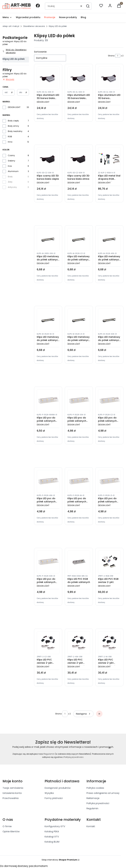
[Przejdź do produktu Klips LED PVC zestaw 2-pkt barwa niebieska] (109, 643)
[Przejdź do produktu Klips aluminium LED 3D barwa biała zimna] (79, 78)
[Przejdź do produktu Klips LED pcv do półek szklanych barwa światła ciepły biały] (48, 401)
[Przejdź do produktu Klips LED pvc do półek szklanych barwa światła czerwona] (109, 401)
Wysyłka (49, 793)
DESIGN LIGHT (14, 107)
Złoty (10, 182)
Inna (10, 142)
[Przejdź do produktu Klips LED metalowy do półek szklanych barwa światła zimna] (109, 320)
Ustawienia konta (12, 793)
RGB (10, 137)
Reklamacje (93, 798)
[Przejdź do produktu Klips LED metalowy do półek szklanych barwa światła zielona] (79, 320)
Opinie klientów (11, 831)
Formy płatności (54, 798)
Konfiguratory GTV (55, 826)
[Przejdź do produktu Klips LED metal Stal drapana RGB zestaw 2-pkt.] (109, 159)
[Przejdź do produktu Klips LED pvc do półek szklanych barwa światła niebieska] (79, 481)
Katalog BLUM (52, 842)
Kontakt (91, 826)
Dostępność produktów (58, 788)
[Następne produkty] (83, 714)
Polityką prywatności (74, 757)
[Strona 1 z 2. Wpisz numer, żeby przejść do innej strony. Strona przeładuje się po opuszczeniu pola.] (118, 56)
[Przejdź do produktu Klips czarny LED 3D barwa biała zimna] (79, 159)
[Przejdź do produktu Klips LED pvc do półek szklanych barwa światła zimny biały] (48, 562)
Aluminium (13, 171)
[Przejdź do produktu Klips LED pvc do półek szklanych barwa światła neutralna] (48, 481)
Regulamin (49, 754)
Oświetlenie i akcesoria (34, 26)
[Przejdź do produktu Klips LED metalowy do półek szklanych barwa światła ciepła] (48, 239)
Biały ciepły (13, 121)
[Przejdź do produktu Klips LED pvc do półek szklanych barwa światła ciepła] (79, 401)
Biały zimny (13, 126)
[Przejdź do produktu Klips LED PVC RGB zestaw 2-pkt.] (109, 562)
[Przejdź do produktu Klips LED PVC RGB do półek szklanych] (79, 562)
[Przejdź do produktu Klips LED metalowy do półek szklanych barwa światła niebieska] (48, 320)
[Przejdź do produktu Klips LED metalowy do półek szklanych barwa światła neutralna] (109, 239)
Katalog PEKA (52, 831)
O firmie (7, 826)
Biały (10, 177)
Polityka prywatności (98, 803)
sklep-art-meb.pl (11, 26)
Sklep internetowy (59, 860)
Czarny (11, 155)
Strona (111, 56)
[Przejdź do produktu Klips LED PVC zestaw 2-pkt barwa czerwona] (48, 643)
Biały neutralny (15, 131)
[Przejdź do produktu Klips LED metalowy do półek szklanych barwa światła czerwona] (79, 239)
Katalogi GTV (52, 837)
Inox (10, 166)
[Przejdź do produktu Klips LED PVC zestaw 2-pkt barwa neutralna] (79, 643)
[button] (88, 6)
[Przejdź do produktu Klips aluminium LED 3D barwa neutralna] (109, 78)
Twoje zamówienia (13, 788)
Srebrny (12, 161)
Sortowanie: (41, 52)
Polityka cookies (95, 788)
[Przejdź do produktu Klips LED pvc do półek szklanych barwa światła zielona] (109, 481)
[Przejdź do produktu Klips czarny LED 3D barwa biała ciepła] (48, 159)
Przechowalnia (11, 798)
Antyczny (12, 187)
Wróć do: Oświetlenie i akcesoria (15, 51)
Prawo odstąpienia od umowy (103, 793)
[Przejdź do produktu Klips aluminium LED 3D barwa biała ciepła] (48, 78)
